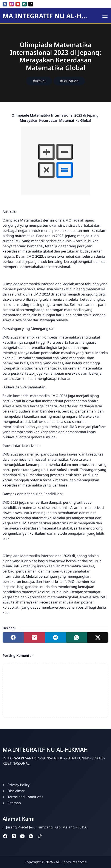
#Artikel (39, 81)
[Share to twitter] (98, 637)
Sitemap (14, 803)
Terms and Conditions (25, 797)
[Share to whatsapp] (77, 637)
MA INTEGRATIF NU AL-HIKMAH (46, 16)
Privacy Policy (18, 785)
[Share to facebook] (13, 637)
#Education (69, 81)
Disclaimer (16, 791)
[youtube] (18, 4)
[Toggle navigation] (105, 16)
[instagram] (11, 4)
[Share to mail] (34, 637)
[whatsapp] (24, 4)
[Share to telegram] (55, 637)
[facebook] (5, 4)
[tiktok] (31, 4)
